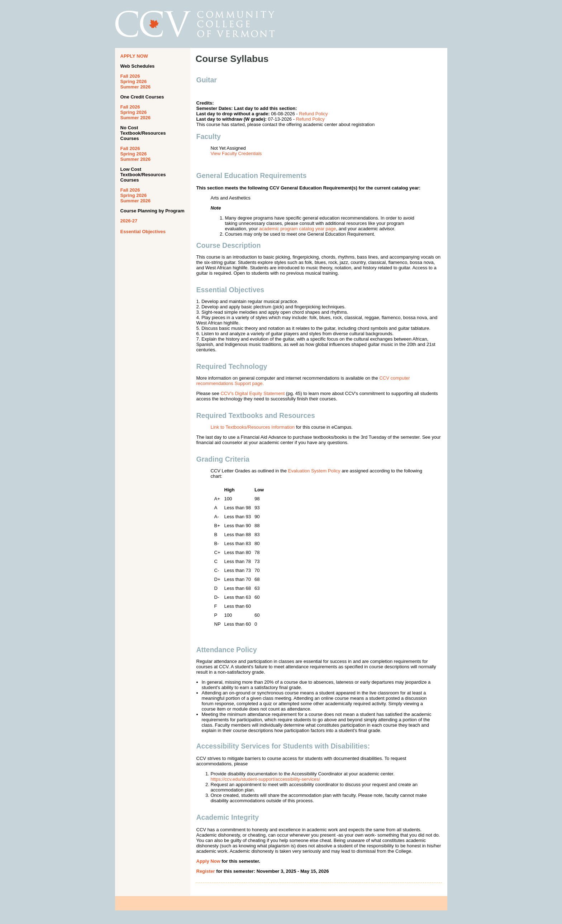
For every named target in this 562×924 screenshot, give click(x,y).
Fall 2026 (130, 76)
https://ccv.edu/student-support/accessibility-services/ (265, 779)
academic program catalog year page (298, 229)
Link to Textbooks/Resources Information (253, 427)
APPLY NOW (134, 56)
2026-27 (129, 221)
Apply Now (208, 861)
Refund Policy (313, 114)
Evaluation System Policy (314, 471)
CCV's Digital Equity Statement (253, 393)
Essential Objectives (143, 232)
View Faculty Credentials (236, 153)
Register (206, 871)
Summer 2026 (136, 87)
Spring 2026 (134, 81)
